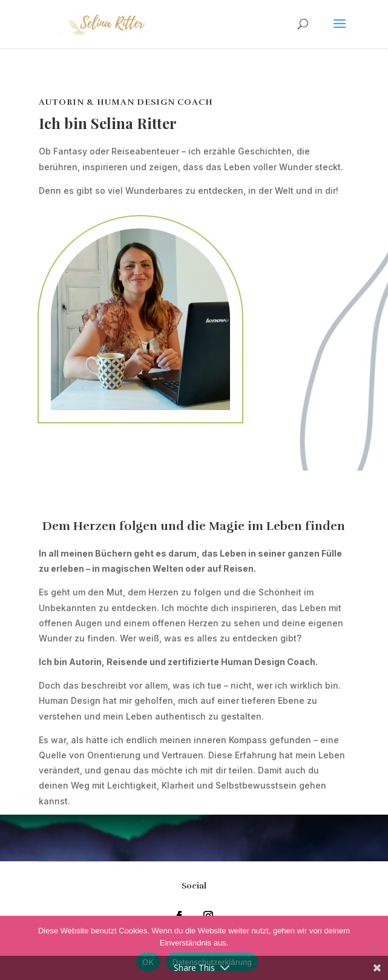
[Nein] (373, 948)
